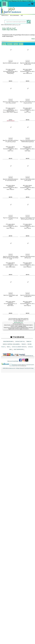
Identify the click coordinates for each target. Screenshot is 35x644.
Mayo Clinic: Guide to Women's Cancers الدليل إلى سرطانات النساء (11, 102)
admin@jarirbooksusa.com (22, 320)
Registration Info (8, 341)
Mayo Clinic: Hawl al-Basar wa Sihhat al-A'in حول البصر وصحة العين (11, 141)
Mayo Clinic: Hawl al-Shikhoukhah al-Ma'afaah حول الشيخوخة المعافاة (28, 141)
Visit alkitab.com (23, 366)
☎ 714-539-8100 (17, 337)
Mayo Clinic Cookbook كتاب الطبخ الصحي (11, 63)
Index (8, 347)
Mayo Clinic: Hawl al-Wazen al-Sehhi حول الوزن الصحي (28, 180)
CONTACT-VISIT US (5, 15)
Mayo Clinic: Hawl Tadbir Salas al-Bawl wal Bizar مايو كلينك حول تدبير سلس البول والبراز (11, 258)
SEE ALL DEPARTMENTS (15, 15)
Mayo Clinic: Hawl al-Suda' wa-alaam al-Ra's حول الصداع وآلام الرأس (11, 180)
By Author (10, 44)
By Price (16, 44)
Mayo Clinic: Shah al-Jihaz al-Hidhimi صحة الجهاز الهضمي (28, 296)
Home (2, 25)
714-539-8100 (20, 321)
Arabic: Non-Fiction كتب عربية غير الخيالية (12, 25)
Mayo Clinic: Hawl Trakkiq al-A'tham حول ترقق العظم (28, 257)
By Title (4, 44)
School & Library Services (19, 347)
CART (31, 5)
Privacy (23, 344)
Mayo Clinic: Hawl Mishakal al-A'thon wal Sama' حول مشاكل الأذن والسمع (28, 218)
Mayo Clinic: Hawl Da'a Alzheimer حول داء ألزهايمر (11, 218)
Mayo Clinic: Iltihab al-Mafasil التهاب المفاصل (11, 296)
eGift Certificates (19, 349)
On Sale (21, 44)
